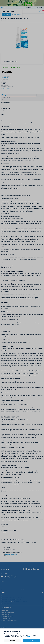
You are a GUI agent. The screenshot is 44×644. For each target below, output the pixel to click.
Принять (31, 641)
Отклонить (13, 641)
